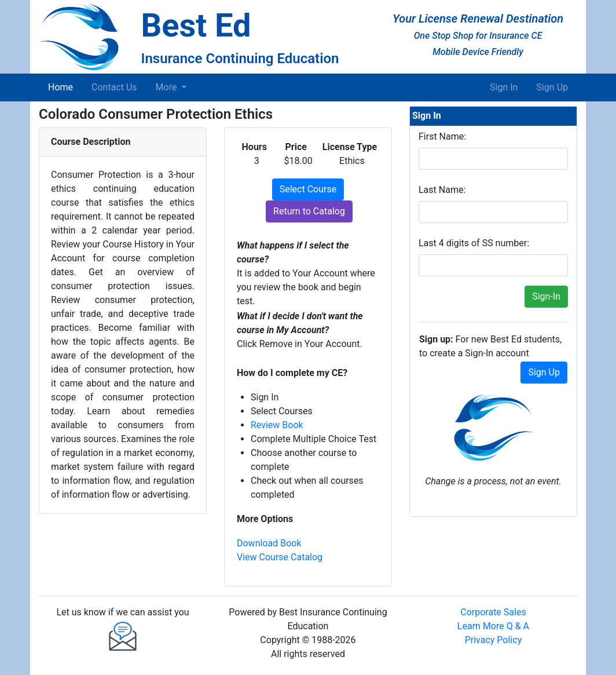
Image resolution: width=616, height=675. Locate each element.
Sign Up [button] (544, 372)
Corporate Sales (493, 612)
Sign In (504, 87)
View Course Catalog (280, 557)
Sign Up (552, 87)
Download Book (269, 543)
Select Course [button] (308, 189)
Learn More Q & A (493, 626)
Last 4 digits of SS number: (474, 243)
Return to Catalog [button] (309, 211)
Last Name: (442, 190)
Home (63, 86)
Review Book (277, 425)
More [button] (168, 87)
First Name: (442, 136)
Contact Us (114, 87)
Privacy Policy (494, 640)
